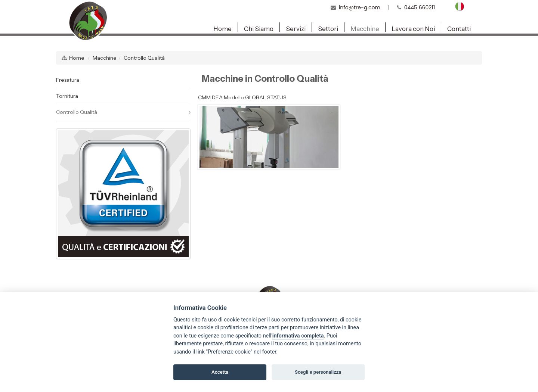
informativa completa (298, 336)
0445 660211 (420, 7)
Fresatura (68, 80)
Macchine (105, 58)
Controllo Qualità (144, 58)
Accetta (220, 372)
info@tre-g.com (360, 7)
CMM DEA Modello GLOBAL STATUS (242, 97)
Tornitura (67, 96)
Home (77, 58)
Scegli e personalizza (318, 372)
